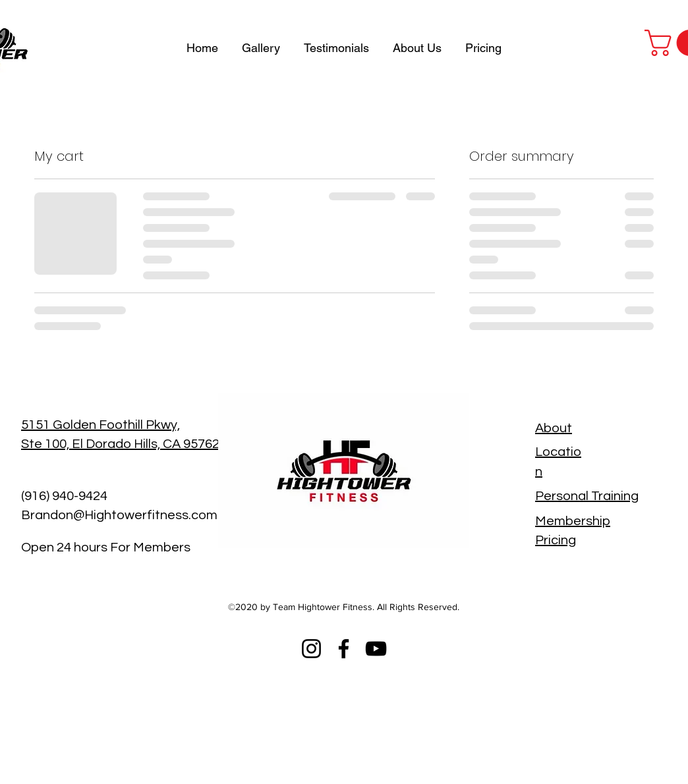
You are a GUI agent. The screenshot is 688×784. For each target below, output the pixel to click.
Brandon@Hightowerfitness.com (119, 515)
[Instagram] (311, 649)
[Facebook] (344, 649)
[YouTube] (376, 649)
